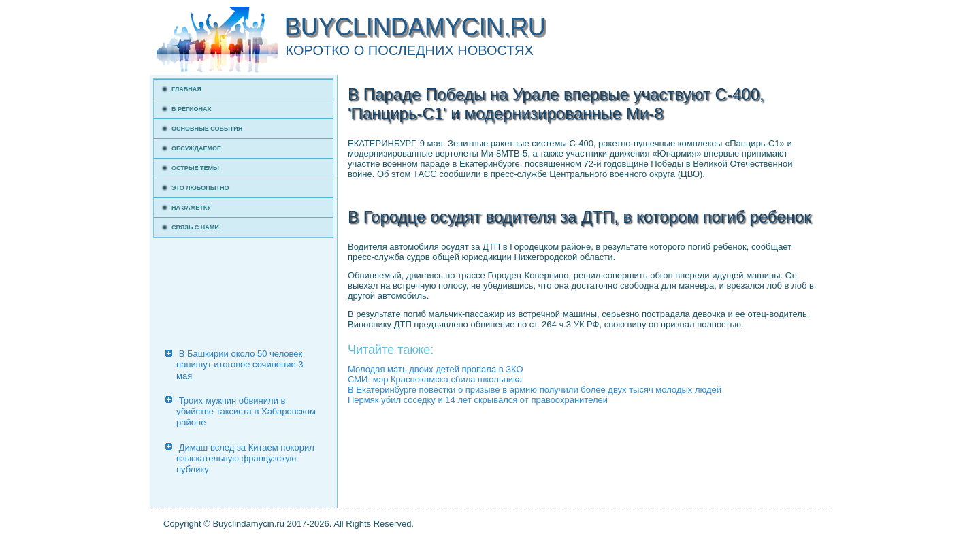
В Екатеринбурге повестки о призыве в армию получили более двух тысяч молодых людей (535, 390)
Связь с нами (195, 227)
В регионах (192, 109)
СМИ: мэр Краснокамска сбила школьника (435, 379)
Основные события (207, 129)
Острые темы (195, 168)
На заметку (191, 208)
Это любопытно (200, 188)
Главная (186, 89)
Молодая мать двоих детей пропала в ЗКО (436, 369)
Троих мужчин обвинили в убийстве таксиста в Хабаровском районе (246, 412)
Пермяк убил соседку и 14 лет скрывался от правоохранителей (478, 400)
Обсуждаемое (196, 148)
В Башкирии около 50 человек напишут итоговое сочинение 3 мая (240, 365)
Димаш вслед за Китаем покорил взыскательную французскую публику (245, 459)
